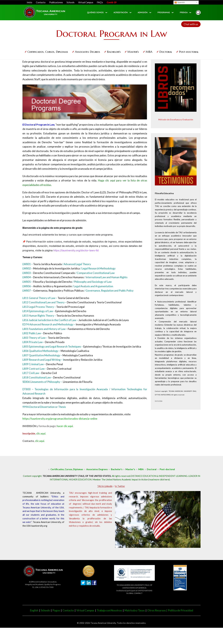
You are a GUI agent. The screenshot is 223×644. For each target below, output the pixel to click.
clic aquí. (41, 433)
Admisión (143, 12)
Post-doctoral (189, 52)
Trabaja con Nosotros (109, 610)
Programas (164, 12)
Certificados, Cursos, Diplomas (48, 52)
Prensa (184, 12)
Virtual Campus (86, 2)
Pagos (56, 610)
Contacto (41, 2)
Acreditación (121, 12)
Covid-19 (111, 2)
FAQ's (100, 2)
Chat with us (191, 24)
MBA (149, 52)
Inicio (30, 2)
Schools (71, 2)
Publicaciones (56, 2)
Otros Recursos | (158, 610)
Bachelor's (114, 52)
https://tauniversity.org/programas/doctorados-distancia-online (60, 419)
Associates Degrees (87, 52)
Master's (133, 52)
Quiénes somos (95, 12)
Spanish (180, 3)
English (34, 610)
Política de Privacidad (180, 610)
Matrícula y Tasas (135, 610)
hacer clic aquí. (65, 426)
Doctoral (166, 52)
